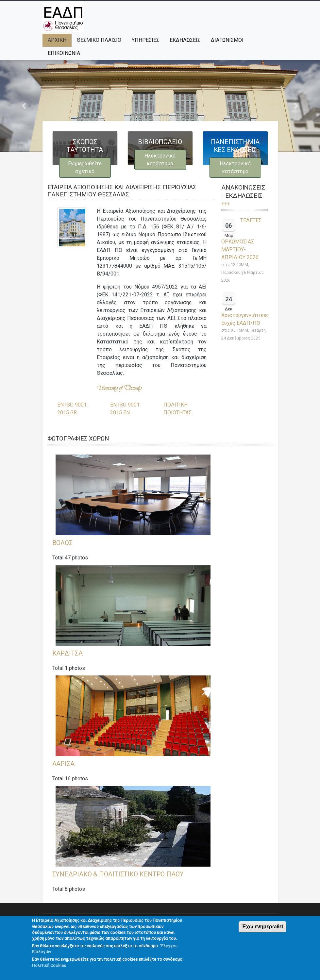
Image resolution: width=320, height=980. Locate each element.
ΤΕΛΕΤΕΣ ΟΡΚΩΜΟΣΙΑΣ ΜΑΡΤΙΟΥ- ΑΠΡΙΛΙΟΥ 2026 (241, 239)
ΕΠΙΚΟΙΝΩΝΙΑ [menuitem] (64, 53)
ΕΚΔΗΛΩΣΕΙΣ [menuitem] (185, 40)
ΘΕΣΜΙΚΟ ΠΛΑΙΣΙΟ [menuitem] (99, 40)
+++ (226, 204)
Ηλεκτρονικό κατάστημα (160, 160)
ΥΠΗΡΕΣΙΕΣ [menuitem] (145, 40)
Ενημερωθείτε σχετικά (85, 167)
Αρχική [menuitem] (57, 40)
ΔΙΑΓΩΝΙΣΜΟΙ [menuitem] (227, 40)
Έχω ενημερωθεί (262, 932)
